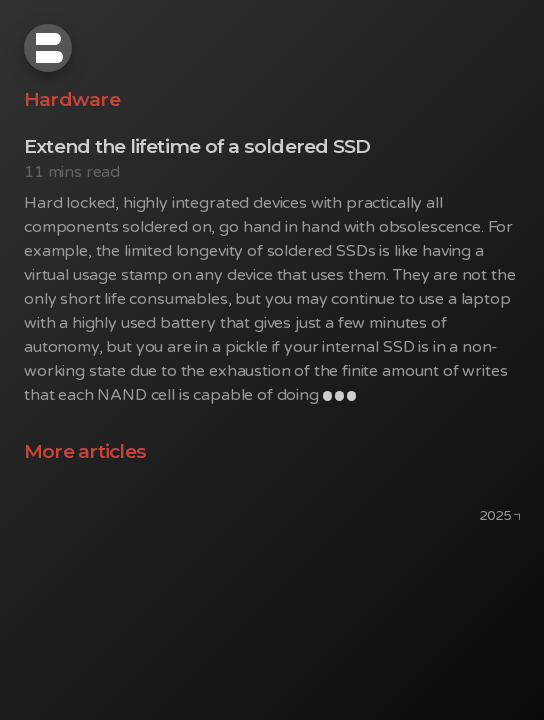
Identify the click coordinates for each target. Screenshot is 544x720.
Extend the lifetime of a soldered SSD (197, 146)
